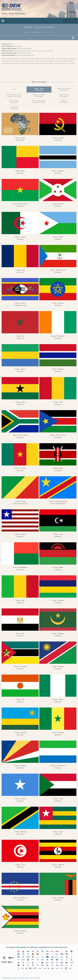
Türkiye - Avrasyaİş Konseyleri (64, 95)
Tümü (14, 89)
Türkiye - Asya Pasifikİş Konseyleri (39, 95)
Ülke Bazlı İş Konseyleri (48, 32)
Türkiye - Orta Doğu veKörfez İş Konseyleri (39, 102)
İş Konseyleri (35, 32)
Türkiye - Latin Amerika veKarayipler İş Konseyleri (14, 95)
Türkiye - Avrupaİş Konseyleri (14, 102)
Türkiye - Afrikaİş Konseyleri (39, 89)
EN (68, 21)
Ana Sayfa (27, 32)
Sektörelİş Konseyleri (64, 102)
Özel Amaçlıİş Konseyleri (14, 108)
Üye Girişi (73, 21)
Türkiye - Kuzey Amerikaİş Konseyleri (64, 89)
